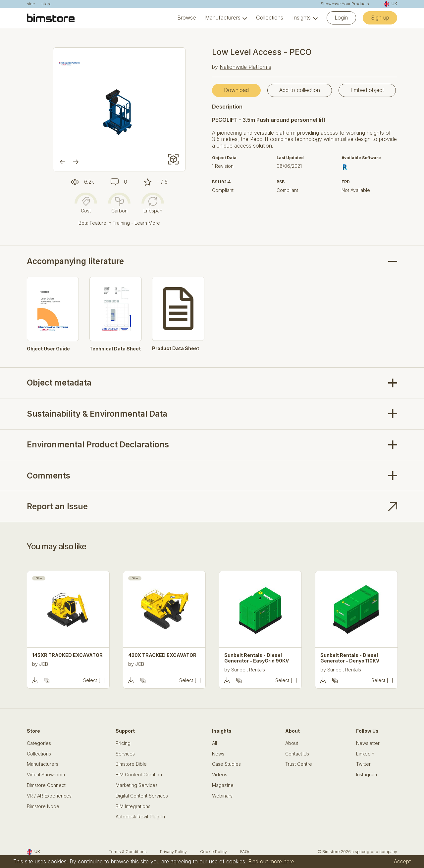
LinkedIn (365, 754)
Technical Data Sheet (115, 349)
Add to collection (300, 90)
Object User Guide (48, 349)
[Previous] (63, 162)
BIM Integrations (133, 806)
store (47, 4)
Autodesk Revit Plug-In (140, 817)
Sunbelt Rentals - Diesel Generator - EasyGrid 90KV (257, 658)
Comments (49, 476)
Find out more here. (272, 861)
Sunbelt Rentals (248, 670)
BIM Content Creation (139, 775)
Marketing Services (137, 785)
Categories (39, 743)
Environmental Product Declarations (98, 445)
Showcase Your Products (345, 4)
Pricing (123, 743)
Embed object (367, 90)
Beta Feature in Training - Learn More (119, 223)
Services (125, 754)
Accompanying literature (75, 261)
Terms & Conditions (128, 852)
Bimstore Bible (131, 764)
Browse (187, 18)
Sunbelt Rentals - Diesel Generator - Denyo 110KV (350, 658)
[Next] (76, 162)
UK (391, 4)
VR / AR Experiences (49, 796)
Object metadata (59, 383)
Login (341, 18)
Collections (270, 18)
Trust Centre (299, 764)
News (218, 754)
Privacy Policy (173, 852)
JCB (44, 664)
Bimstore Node (43, 806)
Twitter (363, 764)
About (292, 743)
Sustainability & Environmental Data (97, 414)
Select (90, 680)
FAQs (245, 852)
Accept (402, 861)
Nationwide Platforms (245, 67)
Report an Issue (57, 506)
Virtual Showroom (46, 775)
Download (236, 90)
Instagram (367, 775)
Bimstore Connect (46, 785)
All (214, 743)
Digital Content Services (142, 796)
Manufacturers (223, 18)
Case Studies (226, 764)
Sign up (380, 18)
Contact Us (297, 754)
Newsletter (368, 743)
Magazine (223, 785)
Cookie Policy (213, 852)
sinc (31, 4)
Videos (220, 775)
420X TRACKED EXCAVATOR (162, 655)
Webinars (222, 796)
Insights (301, 18)
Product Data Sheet (176, 348)
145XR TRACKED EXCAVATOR (67, 655)
